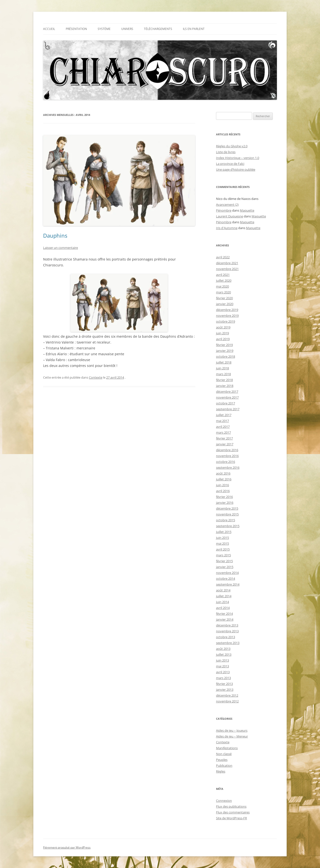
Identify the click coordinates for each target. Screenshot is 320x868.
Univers (127, 29)
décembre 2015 (227, 508)
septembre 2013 (228, 643)
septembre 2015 (228, 526)
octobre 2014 (226, 579)
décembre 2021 (227, 263)
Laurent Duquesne (230, 216)
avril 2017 (223, 427)
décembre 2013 (227, 625)
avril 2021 (223, 275)
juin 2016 (222, 485)
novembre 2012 (227, 701)
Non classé (224, 754)
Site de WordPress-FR (231, 818)
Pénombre (224, 210)
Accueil (49, 29)
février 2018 (224, 380)
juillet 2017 (224, 415)
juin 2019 (222, 333)
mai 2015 (222, 543)
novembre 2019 (227, 316)
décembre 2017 (227, 392)
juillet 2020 (224, 280)
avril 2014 (223, 608)
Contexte (96, 377)
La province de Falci (230, 164)
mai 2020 (222, 286)
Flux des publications (231, 806)
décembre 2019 (227, 310)
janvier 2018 (225, 386)
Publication (224, 765)
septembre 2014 (228, 584)
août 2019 (223, 327)
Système (104, 29)
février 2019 (224, 345)
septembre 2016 (228, 467)
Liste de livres (226, 152)
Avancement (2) (227, 205)
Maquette (247, 210)
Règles (221, 771)
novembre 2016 (227, 456)
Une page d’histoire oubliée (236, 169)
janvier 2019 (225, 351)
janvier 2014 (225, 619)
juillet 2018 (224, 362)
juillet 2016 (224, 479)
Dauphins (55, 235)
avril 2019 (223, 339)
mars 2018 (223, 374)
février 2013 (224, 684)
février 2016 (224, 497)
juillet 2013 (224, 654)
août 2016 (223, 473)
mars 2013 (223, 678)
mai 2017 (222, 421)
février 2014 (224, 614)
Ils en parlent (194, 29)
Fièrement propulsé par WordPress (67, 847)
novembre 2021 (227, 269)
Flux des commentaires (233, 812)
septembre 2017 (228, 409)
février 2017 (224, 438)
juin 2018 (222, 368)
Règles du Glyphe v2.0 (232, 146)
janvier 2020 (225, 304)
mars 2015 (223, 555)
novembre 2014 (227, 573)
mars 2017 (223, 432)
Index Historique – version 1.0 (238, 158)
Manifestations (227, 748)
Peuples (222, 760)
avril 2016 (223, 491)
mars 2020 (223, 292)
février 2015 (224, 561)
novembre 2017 (227, 397)
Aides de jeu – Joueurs (232, 730)
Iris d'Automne (227, 228)
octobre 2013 (226, 637)
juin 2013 (222, 660)
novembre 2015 (227, 514)
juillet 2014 (224, 596)
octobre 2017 (226, 403)
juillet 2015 (224, 532)
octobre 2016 (226, 462)
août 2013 (223, 649)
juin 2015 (222, 538)
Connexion (224, 801)
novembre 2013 (227, 631)
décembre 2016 (227, 450)
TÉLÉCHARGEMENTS (158, 29)
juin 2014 (222, 602)
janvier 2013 (225, 690)
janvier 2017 (225, 444)
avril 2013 (223, 672)
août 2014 (223, 590)
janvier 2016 (225, 503)
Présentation (76, 29)
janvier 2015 (225, 567)
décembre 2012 (227, 695)
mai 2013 (222, 666)
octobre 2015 (226, 520)
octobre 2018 (226, 356)
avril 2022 (223, 257)
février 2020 (224, 298)
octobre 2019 (226, 321)
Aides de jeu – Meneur (232, 736)
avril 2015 (223, 549)
